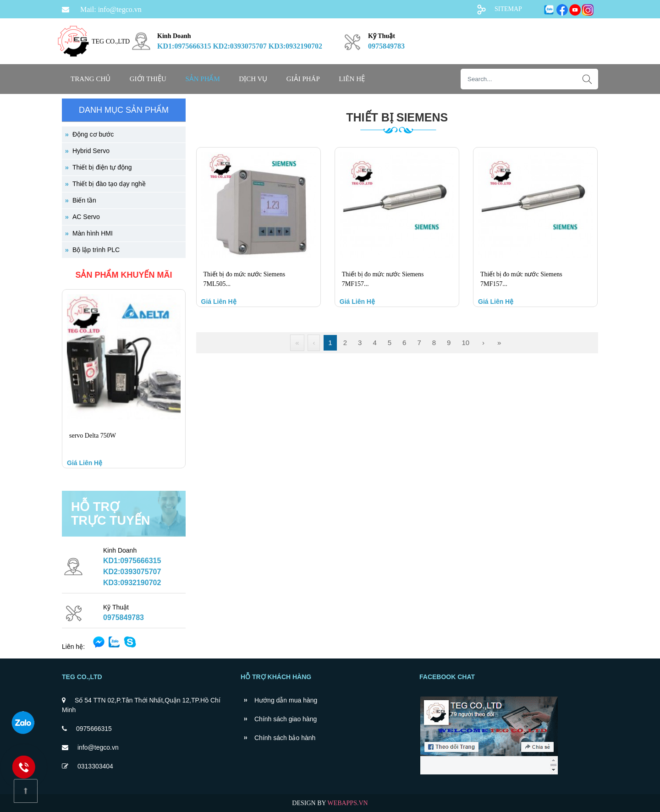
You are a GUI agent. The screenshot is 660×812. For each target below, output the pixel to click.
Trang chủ (91, 79)
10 (465, 343)
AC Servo (86, 217)
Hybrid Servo (91, 151)
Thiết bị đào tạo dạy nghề (109, 184)
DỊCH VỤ (253, 79)
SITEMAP (508, 9)
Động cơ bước (93, 134)
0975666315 (94, 729)
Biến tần (84, 200)
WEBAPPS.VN (347, 803)
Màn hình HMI (93, 233)
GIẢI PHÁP (303, 79)
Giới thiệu (148, 79)
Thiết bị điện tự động (102, 167)
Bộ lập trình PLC (96, 250)
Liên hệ (352, 79)
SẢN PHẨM (202, 79)
